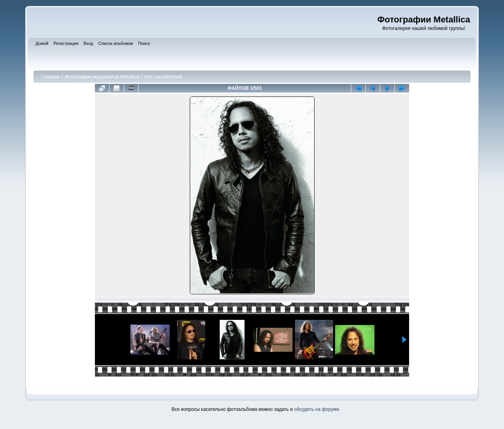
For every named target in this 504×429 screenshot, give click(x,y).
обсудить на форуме (317, 409)
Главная (50, 77)
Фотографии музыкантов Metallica (102, 77)
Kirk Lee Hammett (163, 77)
